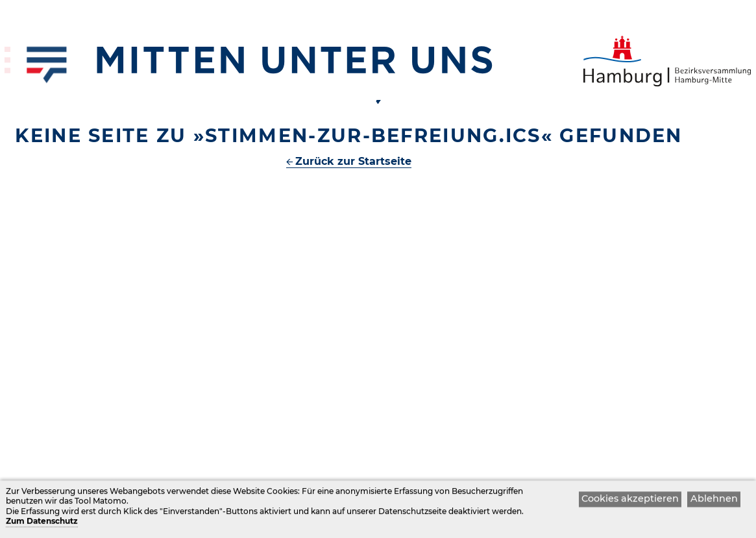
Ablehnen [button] (714, 500)
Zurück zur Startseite (353, 161)
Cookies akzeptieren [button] (630, 500)
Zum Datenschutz (42, 523)
